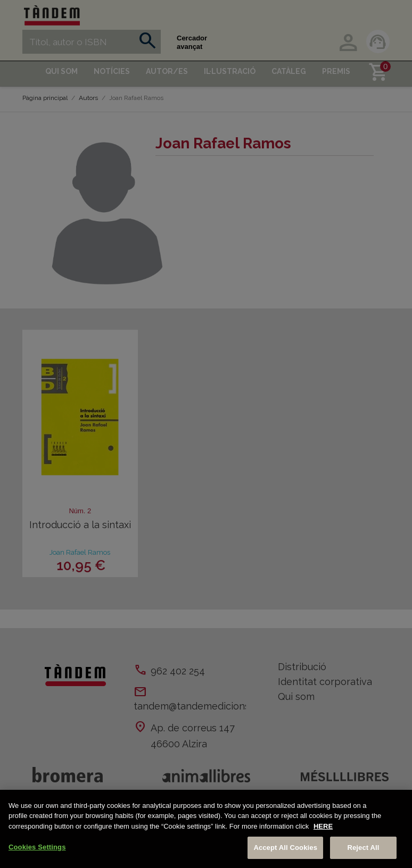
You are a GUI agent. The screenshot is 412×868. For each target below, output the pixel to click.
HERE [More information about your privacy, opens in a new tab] (323, 826)
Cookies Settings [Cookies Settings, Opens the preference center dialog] (37, 847)
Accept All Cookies (285, 848)
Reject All (363, 848)
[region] (206, 829)
